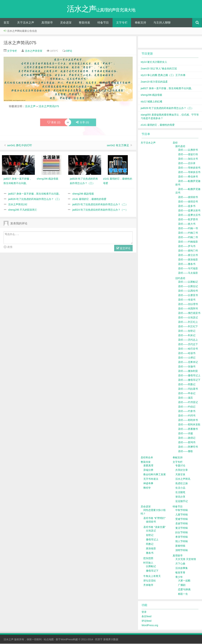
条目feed (146, 617)
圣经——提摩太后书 (189, 215)
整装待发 (84, 23)
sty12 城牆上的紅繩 (151, 102)
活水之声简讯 (183, 479)
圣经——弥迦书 (187, 367)
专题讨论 (180, 466)
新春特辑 (180, 546)
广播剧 (182, 585)
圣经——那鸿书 (187, 443)
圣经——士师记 (187, 358)
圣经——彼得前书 (188, 197)
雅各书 (150, 553)
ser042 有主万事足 (118, 146)
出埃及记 (151, 531)
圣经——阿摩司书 (188, 447)
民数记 (150, 544)
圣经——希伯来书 (188, 177)
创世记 (150, 535)
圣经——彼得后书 (188, 202)
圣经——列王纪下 (188, 327)
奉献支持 (140, 23)
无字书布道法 (151, 479)
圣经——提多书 (187, 206)
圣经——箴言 (185, 398)
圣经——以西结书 (188, 291)
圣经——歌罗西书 (188, 220)
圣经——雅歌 (185, 452)
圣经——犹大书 (187, 224)
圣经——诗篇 (185, 434)
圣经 (175, 143)
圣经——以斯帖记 (188, 282)
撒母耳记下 (152, 571)
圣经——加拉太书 (188, 159)
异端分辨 (148, 470)
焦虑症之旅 (182, 484)
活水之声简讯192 (18, 205)
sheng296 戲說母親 (83, 194)
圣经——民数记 (187, 385)
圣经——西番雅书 (188, 429)
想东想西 (148, 559)
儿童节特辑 (182, 515)
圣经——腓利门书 (188, 251)
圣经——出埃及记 (188, 318)
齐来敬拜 (148, 585)
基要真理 (148, 466)
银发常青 (180, 573)
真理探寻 (47, 23)
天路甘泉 (180, 475)
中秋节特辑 (182, 510)
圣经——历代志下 (188, 345)
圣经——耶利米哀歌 (189, 425)
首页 (6, 23)
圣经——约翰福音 (188, 242)
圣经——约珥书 (187, 416)
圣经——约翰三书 (188, 233)
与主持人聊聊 (162, 23)
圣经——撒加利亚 (188, 371)
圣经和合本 (147, 458)
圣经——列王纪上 (188, 322)
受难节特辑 (182, 519)
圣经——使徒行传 (188, 155)
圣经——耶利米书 (188, 420)
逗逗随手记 (182, 502)
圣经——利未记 (187, 336)
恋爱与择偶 (184, 590)
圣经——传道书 (187, 300)
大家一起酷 (184, 581)
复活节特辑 (182, 528)
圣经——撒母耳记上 (189, 376)
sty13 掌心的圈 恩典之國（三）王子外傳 (163, 75)
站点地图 (49, 640)
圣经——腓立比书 (188, 255)
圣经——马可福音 (188, 269)
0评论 (69, 51)
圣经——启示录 (187, 164)
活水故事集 (182, 568)
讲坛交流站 (150, 581)
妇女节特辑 (182, 533)
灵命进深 (66, 23)
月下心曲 (180, 564)
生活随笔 (180, 493)
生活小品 (180, 488)
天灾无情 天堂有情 (186, 559)
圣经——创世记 (187, 331)
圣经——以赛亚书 (188, 296)
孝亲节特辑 (182, 537)
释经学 (147, 488)
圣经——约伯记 (187, 407)
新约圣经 (180, 147)
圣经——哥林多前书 (189, 168)
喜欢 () (54, 123)
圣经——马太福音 (188, 273)
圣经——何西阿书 (188, 309)
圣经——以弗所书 (188, 150)
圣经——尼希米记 (188, 362)
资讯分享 (180, 497)
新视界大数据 (111, 640)
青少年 (179, 577)
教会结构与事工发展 (155, 475)
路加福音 (151, 549)
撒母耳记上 (152, 540)
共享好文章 (182, 470)
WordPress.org (150, 626)
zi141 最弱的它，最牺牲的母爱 (89, 199)
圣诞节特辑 (182, 524)
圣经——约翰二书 (188, 238)
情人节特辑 (182, 542)
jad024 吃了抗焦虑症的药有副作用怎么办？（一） (100, 210)
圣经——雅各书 (187, 264)
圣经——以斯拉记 (188, 287)
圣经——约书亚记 (188, 403)
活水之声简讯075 (20, 43)
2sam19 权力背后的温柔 (154, 82)
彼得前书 (151, 522)
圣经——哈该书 (187, 353)
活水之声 (30, 107)
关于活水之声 (26, 23)
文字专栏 (122, 23)
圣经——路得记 (187, 438)
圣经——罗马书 (187, 246)
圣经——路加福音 (188, 260)
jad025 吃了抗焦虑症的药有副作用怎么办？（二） (100, 205)
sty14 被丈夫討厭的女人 (154, 62)
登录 (144, 612)
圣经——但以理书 (188, 304)
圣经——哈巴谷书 (188, 349)
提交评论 (123, 249)
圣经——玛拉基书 (188, 389)
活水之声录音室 (34, 51)
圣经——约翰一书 (188, 229)
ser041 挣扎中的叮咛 (20, 146)
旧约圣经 (180, 279)
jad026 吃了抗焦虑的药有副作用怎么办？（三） (35, 199)
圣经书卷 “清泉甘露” (154, 527)
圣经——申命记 (187, 394)
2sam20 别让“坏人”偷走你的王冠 (159, 69)
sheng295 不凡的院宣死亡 (23, 210)
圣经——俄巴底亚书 (189, 313)
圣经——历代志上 (188, 340)
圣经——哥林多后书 (189, 172)
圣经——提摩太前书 (189, 211)
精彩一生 (183, 594)
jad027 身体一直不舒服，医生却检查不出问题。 (35, 194)
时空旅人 (148, 563)
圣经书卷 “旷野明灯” (154, 518)
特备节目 (103, 23)
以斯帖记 (151, 567)
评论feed (146, 621)
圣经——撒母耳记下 (189, 380)
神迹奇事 (148, 484)
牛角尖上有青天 (152, 576)
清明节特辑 (182, 551)
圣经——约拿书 (187, 411)
